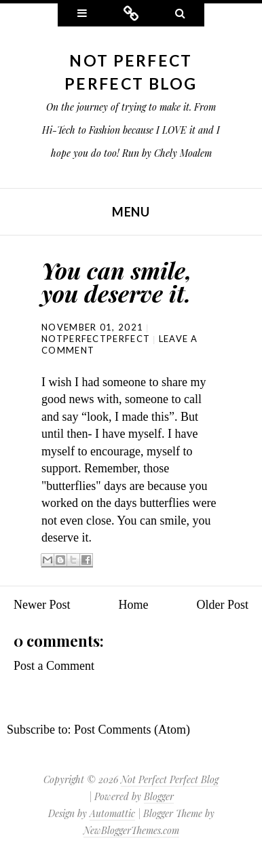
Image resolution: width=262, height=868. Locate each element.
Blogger (159, 796)
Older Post (223, 605)
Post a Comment (54, 666)
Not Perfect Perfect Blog (170, 779)
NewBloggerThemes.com (131, 830)
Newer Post (42, 605)
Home (134, 605)
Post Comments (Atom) (132, 730)
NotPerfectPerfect (96, 339)
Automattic (112, 813)
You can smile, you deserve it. (117, 282)
